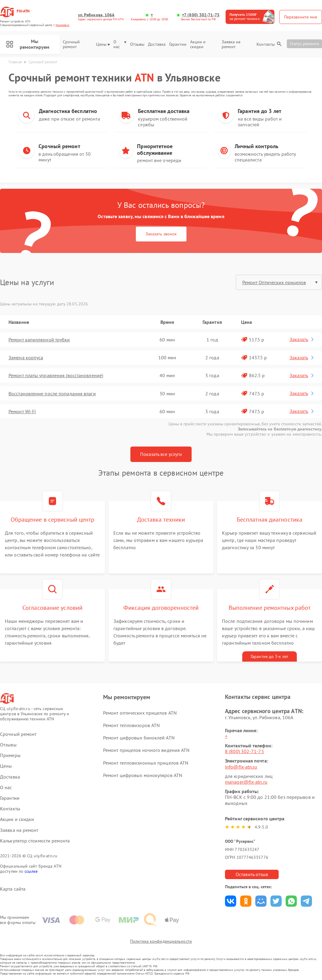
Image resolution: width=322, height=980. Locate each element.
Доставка (157, 44)
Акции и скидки (198, 45)
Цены (103, 44)
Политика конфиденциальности (161, 941)
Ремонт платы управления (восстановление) (56, 375)
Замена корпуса (26, 357)
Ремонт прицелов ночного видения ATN (146, 750)
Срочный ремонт (71, 45)
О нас (120, 45)
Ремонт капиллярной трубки (39, 340)
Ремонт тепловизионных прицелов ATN (146, 763)
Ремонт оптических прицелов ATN (140, 713)
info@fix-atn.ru (241, 767)
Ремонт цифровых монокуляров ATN (143, 775)
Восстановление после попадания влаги (52, 394)
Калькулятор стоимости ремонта (35, 841)
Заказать (302, 339)
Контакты (266, 44)
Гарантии (178, 44)
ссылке (31, 871)
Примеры (10, 755)
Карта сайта (13, 889)
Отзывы (137, 44)
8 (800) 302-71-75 (245, 751)
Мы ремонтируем (28, 44)
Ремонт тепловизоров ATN (131, 725)
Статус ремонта (304, 44)
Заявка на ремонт (231, 45)
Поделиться (231, 901)
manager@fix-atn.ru (246, 782)
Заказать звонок (161, 234)
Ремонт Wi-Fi (22, 411)
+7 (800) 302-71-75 (201, 15)
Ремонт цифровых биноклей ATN (139, 738)
